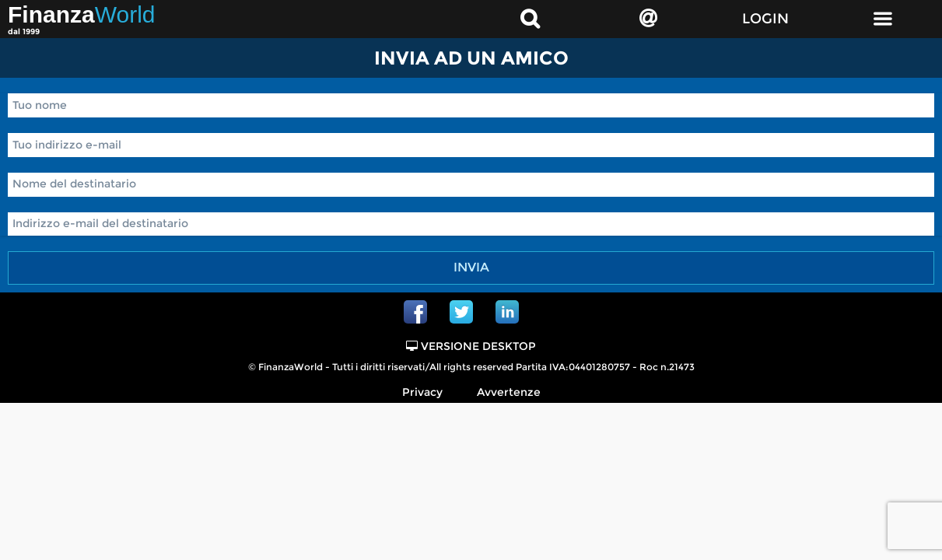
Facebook (415, 312)
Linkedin (507, 312)
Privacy (422, 392)
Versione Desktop (471, 346)
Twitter (461, 312)
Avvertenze (509, 392)
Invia (471, 267)
